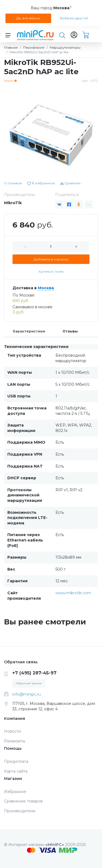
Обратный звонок (29, 683)
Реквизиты (15, 741)
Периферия (34, 47)
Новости (13, 731)
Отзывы (70, 331)
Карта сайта (16, 771)
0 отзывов (13, 183)
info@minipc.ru (27, 694)
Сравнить (70, 183)
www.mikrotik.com (73, 593)
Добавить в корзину (51, 259)
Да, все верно (28, 18)
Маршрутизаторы (65, 47)
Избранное (15, 792)
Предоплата (16, 761)
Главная (11, 47)
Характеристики (29, 331)
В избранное (41, 183)
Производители (20, 811)
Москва (46, 288)
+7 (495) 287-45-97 (34, 673)
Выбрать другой (74, 18)
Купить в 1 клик (51, 271)
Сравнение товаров (23, 801)
